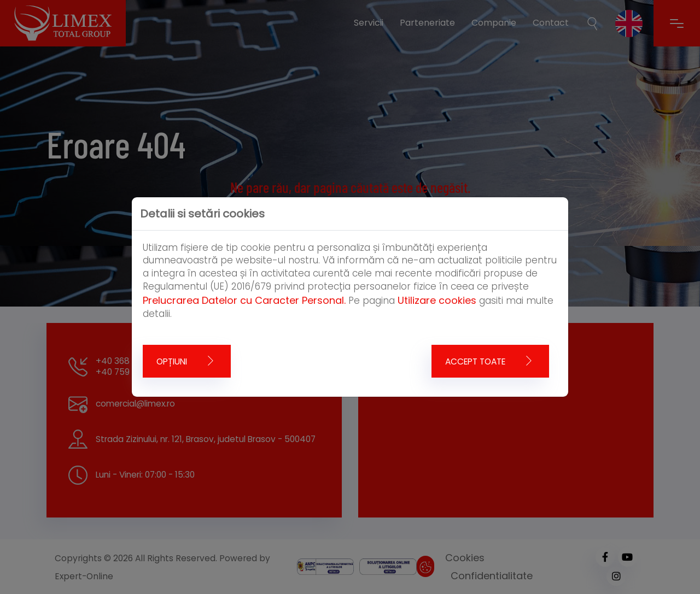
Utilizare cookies (437, 300)
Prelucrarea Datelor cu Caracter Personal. (244, 300)
